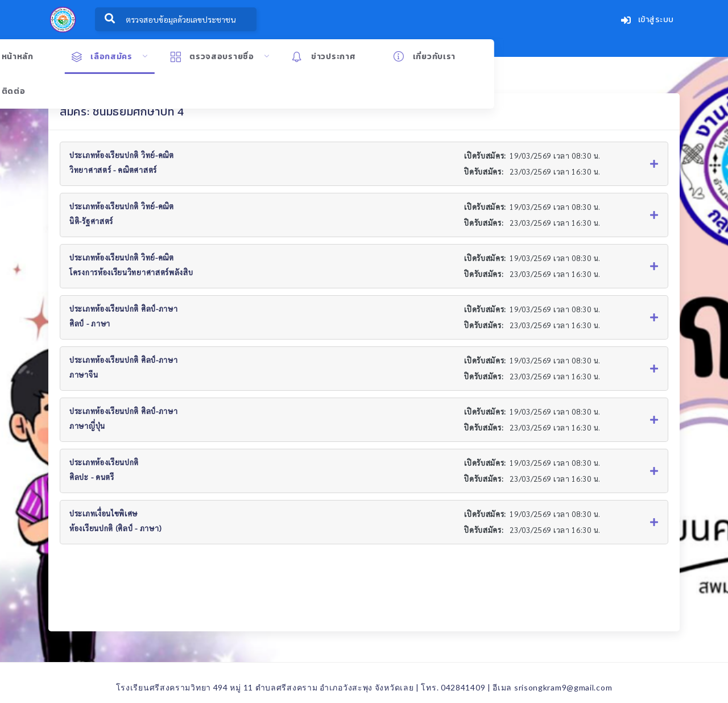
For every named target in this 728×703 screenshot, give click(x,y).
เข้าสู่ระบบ (648, 21)
